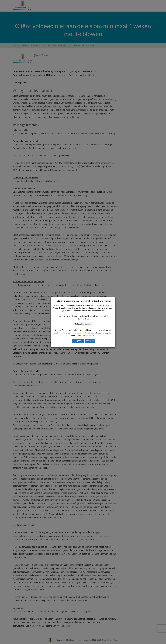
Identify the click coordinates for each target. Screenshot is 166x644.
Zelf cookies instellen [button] (83, 324)
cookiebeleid (83, 333)
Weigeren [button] (90, 341)
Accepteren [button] (78, 341)
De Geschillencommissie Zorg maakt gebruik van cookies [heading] (83, 301)
